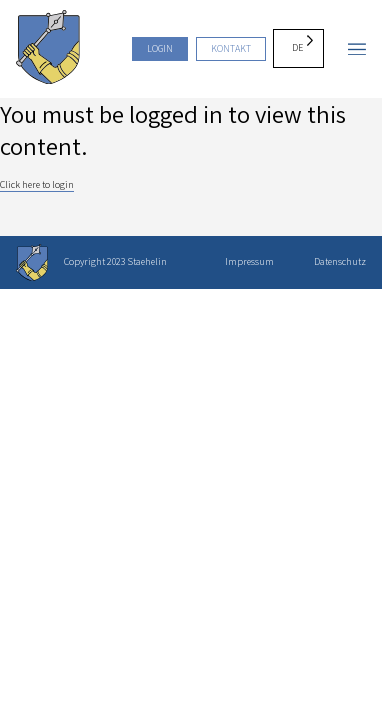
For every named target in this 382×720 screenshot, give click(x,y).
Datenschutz (340, 261)
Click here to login (37, 184)
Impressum (249, 261)
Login (160, 48)
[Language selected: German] (298, 48)
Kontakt (231, 48)
